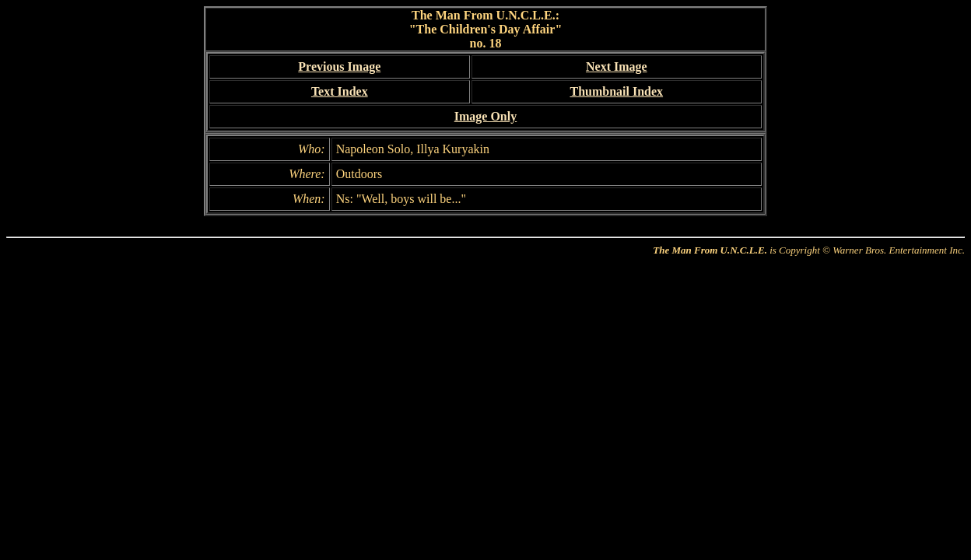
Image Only (485, 116)
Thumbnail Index (616, 91)
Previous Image (339, 66)
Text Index (340, 91)
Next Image (617, 66)
